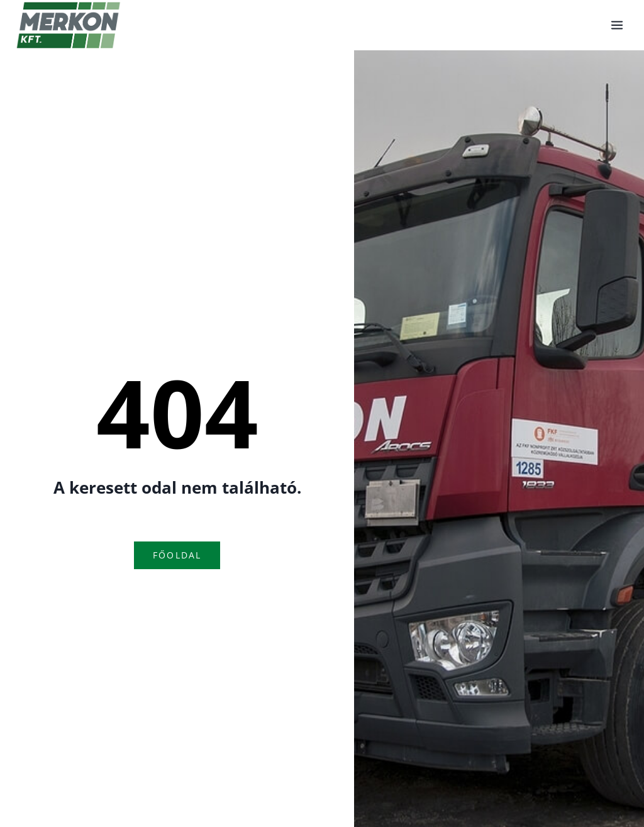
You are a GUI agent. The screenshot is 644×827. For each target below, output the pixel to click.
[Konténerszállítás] (69, 25)
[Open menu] (617, 25)
